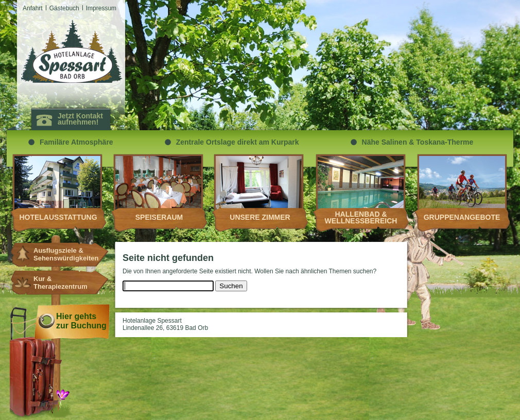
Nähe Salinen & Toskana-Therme (418, 142)
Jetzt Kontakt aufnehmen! (80, 119)
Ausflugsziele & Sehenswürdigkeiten (62, 254)
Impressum (101, 8)
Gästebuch (64, 8)
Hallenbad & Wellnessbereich (361, 217)
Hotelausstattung (58, 217)
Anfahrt (33, 8)
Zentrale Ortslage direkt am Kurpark (238, 142)
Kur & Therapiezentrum (60, 283)
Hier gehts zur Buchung (81, 321)
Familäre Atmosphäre (76, 142)
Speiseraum (159, 217)
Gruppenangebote (462, 217)
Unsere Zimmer (260, 217)
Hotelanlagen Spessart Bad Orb (72, 51)
